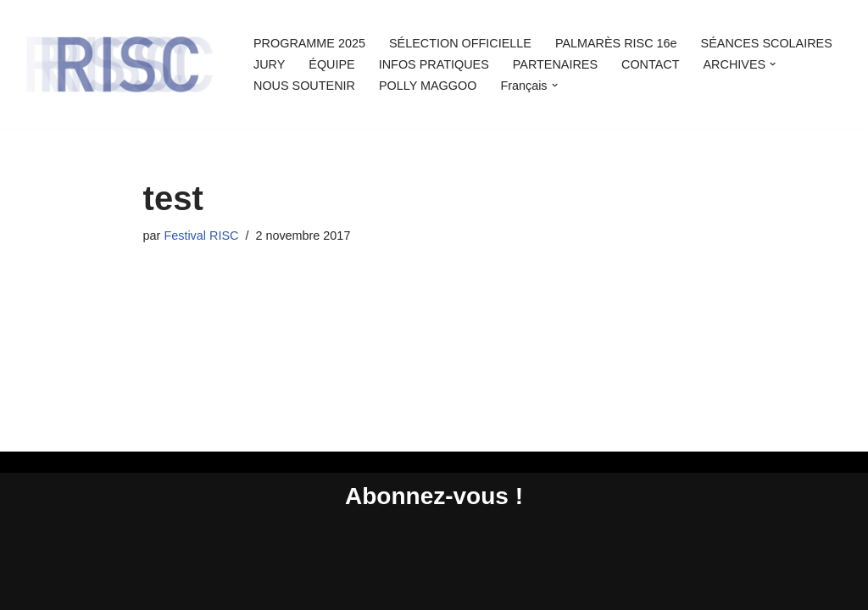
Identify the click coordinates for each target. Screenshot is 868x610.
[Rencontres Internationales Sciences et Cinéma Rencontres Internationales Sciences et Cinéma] (119, 64)
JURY (269, 64)
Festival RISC (201, 236)
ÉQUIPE (331, 64)
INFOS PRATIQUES (434, 64)
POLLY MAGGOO (428, 86)
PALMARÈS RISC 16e (616, 43)
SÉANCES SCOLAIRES (767, 43)
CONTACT (650, 64)
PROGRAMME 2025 (309, 43)
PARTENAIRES (555, 64)
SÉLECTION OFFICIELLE (460, 43)
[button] (773, 64)
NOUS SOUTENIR (304, 86)
